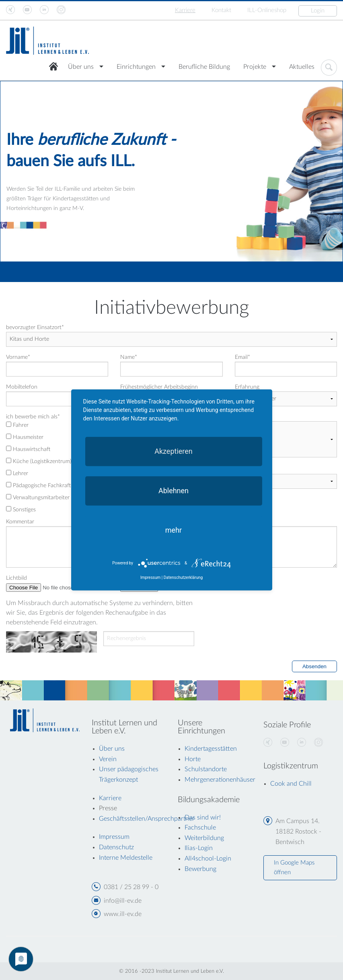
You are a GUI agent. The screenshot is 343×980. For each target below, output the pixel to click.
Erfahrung (247, 387)
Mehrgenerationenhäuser (220, 780)
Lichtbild (16, 578)
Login (318, 11)
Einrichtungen (136, 67)
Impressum (150, 577)
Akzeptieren (174, 451)
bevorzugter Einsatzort (35, 327)
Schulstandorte (206, 769)
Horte (193, 759)
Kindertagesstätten (211, 749)
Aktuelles (302, 67)
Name (129, 357)
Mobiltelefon (22, 387)
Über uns (81, 67)
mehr (174, 530)
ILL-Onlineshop (267, 10)
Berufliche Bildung (204, 67)
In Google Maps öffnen (294, 868)
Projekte (255, 67)
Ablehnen (174, 491)
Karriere (185, 10)
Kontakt (221, 10)
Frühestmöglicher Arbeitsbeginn (159, 387)
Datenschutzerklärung (183, 577)
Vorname (18, 357)
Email (242, 357)
